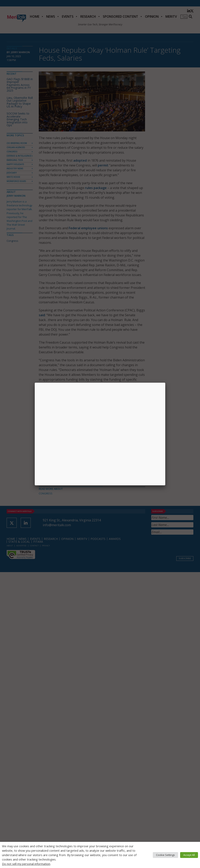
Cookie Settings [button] (165, 855)
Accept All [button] (189, 855)
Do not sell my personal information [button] (26, 864)
